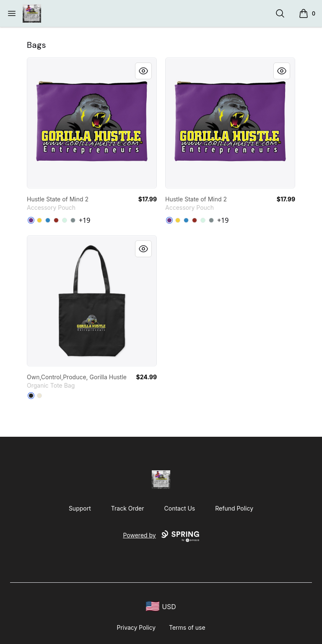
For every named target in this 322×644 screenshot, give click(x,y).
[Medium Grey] (73, 220)
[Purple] (31, 220)
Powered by (161, 536)
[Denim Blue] (48, 220)
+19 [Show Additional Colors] (84, 220)
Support (80, 508)
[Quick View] (143, 71)
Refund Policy (234, 508)
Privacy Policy (136, 627)
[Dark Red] (56, 220)
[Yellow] (39, 220)
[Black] (31, 396)
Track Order (128, 508)
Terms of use (187, 627)
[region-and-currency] (161, 606)
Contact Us (180, 508)
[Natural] (39, 396)
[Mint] (65, 220)
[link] (92, 123)
